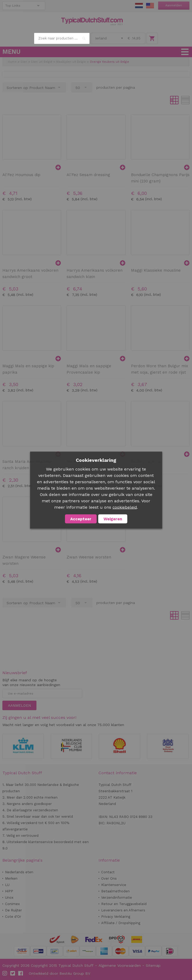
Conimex (12, 904)
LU (7, 885)
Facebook (21, 973)
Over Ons (109, 878)
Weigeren (113, 519)
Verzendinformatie (117, 898)
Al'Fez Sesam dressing (88, 175)
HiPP (9, 891)
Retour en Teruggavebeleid (124, 904)
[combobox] (62, 38)
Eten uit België (42, 62)
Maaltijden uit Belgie (71, 62)
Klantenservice (114, 885)
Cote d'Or (13, 917)
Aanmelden (174, 5)
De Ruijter (13, 910)
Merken (11, 878)
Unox (9, 898)
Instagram (5, 973)
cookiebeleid (125, 507)
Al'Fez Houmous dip (21, 175)
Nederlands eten (19, 872)
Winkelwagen (152, 38)
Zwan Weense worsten (89, 557)
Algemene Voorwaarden (120, 965)
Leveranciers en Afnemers (123, 910)
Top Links (13, 6)
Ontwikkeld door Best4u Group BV (60, 973)
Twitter (13, 973)
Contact (108, 872)
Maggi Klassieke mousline (156, 270)
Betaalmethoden (115, 891)
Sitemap (153, 965)
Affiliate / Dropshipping (121, 923)
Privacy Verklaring (116, 917)
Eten (24, 62)
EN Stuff (150, 6)
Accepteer (81, 519)
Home (12, 62)
